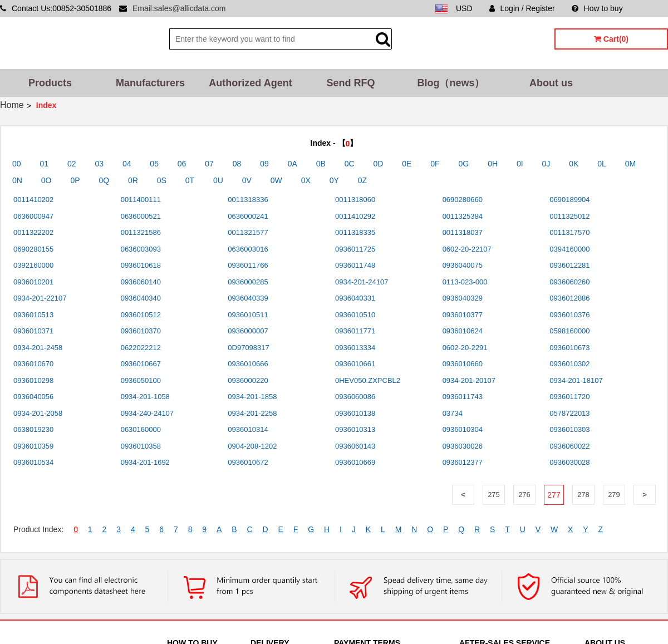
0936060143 (355, 446)
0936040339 (248, 298)
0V (247, 180)
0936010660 (463, 364)
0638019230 (33, 429)
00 (17, 164)
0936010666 (248, 364)
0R (133, 180)
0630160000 (141, 429)
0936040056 (33, 397)
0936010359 (33, 446)
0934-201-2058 (38, 413)
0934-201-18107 (576, 380)
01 (44, 164)
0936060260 (569, 282)
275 (494, 495)
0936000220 (248, 380)
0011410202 (33, 200)
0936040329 (463, 298)
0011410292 (355, 216)
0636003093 (141, 249)
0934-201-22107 (40, 298)
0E (407, 164)
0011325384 (463, 216)
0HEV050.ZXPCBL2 (368, 380)
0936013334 (355, 348)
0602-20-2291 (465, 348)
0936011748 (355, 265)
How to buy (597, 8)
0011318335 (355, 232)
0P (75, 180)
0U (218, 180)
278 (583, 495)
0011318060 (355, 200)
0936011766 (248, 265)
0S (162, 180)
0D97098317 (248, 348)
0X (306, 180)
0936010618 (141, 265)
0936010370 (141, 331)
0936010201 (33, 282)
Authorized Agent (250, 83)
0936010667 (141, 364)
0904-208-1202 (252, 446)
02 (72, 164)
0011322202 (33, 232)
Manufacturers (150, 83)
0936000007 (248, 331)
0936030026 (463, 446)
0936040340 (141, 298)
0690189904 (569, 200)
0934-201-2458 (38, 348)
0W (276, 180)
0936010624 (463, 331)
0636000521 (141, 216)
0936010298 (33, 380)
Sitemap (654, 8)
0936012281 (569, 265)
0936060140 (141, 282)
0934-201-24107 (362, 282)
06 (182, 164)
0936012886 (569, 298)
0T (190, 180)
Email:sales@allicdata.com (179, 8)
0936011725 (355, 249)
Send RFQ (350, 83)
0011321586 (141, 232)
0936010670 (33, 364)
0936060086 (355, 397)
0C (350, 164)
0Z (362, 180)
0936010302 (569, 364)
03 (99, 164)
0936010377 (463, 315)
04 (127, 164)
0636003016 (248, 249)
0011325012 (569, 216)
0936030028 (569, 462)
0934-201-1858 (252, 397)
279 (614, 495)
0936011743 (463, 397)
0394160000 (569, 249)
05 (154, 164)
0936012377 (463, 462)
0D (379, 164)
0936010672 (248, 462)
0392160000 (33, 265)
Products (50, 83)
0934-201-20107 (469, 380)
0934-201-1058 (145, 397)
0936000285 (248, 282)
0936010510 (355, 315)
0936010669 (355, 462)
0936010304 (463, 429)
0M (630, 164)
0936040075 (463, 265)
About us (551, 83)
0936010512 (141, 315)
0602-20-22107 (467, 249)
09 (264, 164)
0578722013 (569, 413)
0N (17, 180)
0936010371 (33, 331)
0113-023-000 (465, 282)
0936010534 (33, 462)
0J (546, 164)
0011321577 (248, 232)
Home (12, 105)
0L (602, 164)
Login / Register (522, 8)
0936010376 (569, 315)
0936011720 (569, 397)
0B (321, 164)
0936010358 (141, 446)
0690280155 (33, 249)
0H (493, 164)
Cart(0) (611, 39)
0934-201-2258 (252, 413)
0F (435, 164)
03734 (453, 413)
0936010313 (355, 429)
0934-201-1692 (145, 462)
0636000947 (33, 216)
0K (574, 164)
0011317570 (569, 232)
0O (46, 180)
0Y (334, 180)
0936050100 (141, 380)
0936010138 (355, 413)
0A (293, 164)
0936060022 (569, 446)
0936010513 (33, 315)
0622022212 (141, 348)
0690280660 (463, 200)
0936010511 (248, 315)
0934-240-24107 (147, 413)
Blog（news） (451, 83)
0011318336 (248, 200)
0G (464, 164)
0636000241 (248, 216)
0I (520, 164)
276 (524, 495)
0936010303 (569, 429)
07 (209, 164)
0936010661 (355, 364)
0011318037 (463, 232)
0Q (104, 180)
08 (237, 164)
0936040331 (355, 298)
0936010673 (569, 348)
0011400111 (141, 200)
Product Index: (38, 529)
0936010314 (248, 429)
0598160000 (569, 331)
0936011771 (355, 331)
